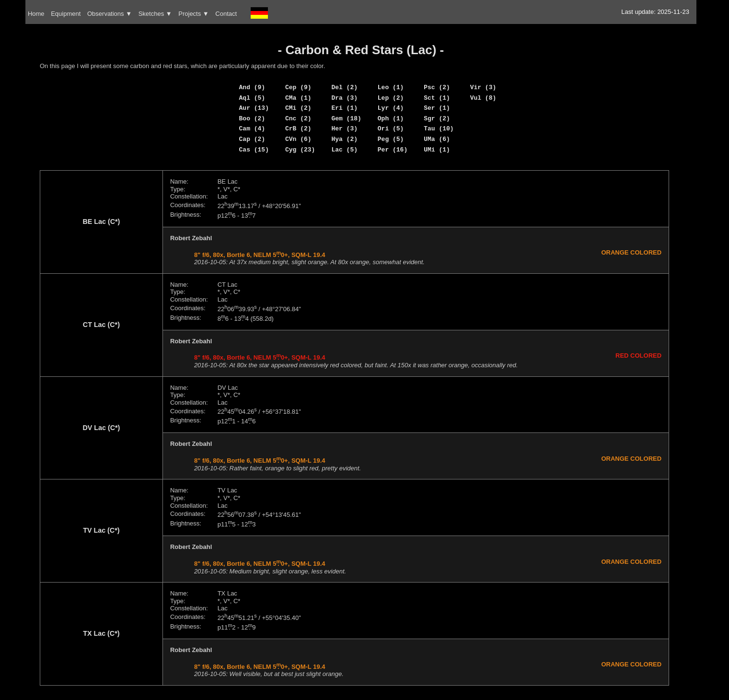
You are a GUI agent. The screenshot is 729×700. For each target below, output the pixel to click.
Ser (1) (437, 108)
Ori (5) (391, 128)
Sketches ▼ (155, 14)
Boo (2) (252, 118)
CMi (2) (298, 108)
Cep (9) (298, 87)
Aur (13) (254, 108)
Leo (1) (391, 87)
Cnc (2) (298, 118)
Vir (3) (483, 87)
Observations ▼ (110, 14)
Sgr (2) (437, 118)
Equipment (66, 14)
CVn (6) (298, 139)
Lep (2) (391, 98)
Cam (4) (252, 128)
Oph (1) (391, 118)
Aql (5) (252, 98)
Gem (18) (346, 118)
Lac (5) (344, 150)
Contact (226, 14)
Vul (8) (483, 98)
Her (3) (344, 128)
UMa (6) (437, 139)
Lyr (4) (391, 108)
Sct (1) (437, 98)
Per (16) (393, 150)
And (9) (252, 87)
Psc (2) (437, 87)
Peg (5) (391, 139)
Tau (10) (439, 128)
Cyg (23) (300, 150)
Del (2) (344, 87)
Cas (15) (254, 150)
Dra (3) (344, 98)
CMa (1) (298, 98)
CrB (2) (298, 128)
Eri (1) (344, 108)
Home (36, 14)
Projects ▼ (193, 14)
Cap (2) (252, 139)
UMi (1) (437, 150)
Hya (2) (344, 139)
